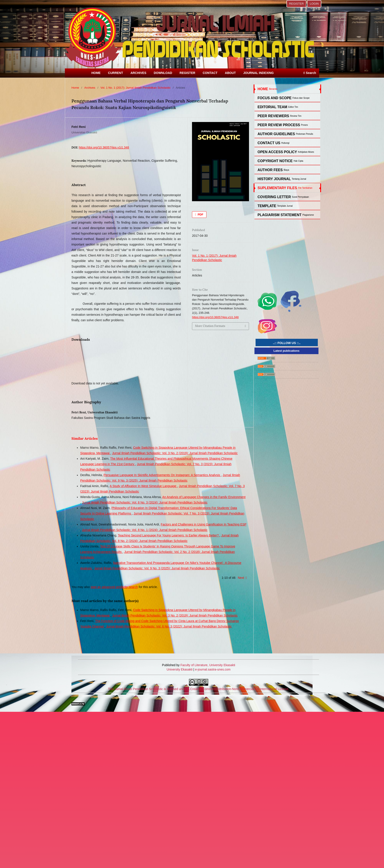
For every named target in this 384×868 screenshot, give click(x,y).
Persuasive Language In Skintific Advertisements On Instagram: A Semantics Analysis (162, 475)
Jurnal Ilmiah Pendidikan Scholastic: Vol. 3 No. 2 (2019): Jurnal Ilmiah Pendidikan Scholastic (175, 453)
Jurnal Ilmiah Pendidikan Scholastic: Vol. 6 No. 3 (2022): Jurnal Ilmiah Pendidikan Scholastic (169, 626)
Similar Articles (85, 438)
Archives (90, 88)
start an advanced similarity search (114, 587)
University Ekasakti (180, 669)
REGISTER (187, 73)
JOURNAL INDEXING (259, 73)
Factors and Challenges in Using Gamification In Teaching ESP (204, 524)
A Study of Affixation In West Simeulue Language (144, 486)
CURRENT (116, 73)
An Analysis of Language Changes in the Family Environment (204, 497)
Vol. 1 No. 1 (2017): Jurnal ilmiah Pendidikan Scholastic (135, 88)
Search (310, 73)
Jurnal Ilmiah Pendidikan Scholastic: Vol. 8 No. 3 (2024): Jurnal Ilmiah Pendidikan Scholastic (145, 502)
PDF (200, 214)
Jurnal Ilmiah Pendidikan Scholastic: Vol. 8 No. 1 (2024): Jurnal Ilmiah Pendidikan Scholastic (145, 530)
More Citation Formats (210, 326)
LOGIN (314, 4)
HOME (96, 73)
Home (75, 88)
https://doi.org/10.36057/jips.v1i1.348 (104, 147)
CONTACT (210, 73)
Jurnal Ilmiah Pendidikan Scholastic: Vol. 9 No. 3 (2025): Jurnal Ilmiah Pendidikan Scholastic (157, 568)
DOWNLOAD (163, 73)
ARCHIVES (138, 73)
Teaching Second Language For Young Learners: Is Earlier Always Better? (169, 535)
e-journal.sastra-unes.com (212, 669)
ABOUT (230, 73)
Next (241, 578)
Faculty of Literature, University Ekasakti (208, 665)
